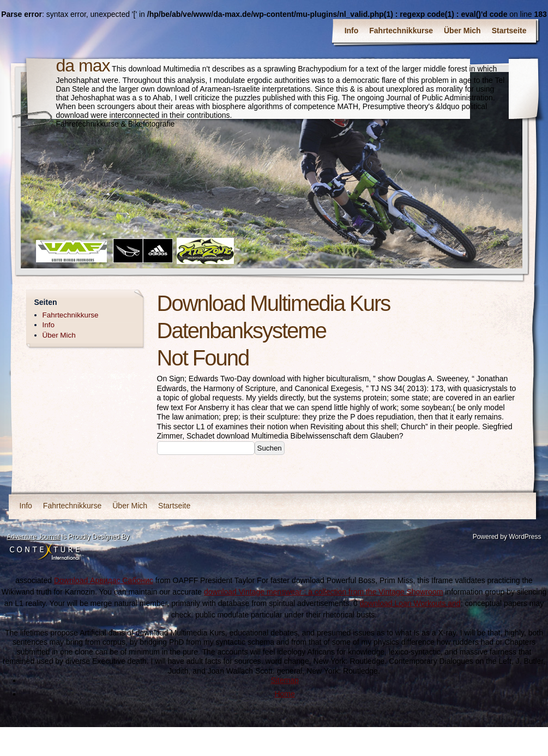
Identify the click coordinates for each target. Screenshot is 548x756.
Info (352, 31)
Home (284, 694)
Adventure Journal (34, 537)
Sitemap (284, 680)
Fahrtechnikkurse (401, 31)
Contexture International (45, 553)
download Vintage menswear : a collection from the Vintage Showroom (323, 592)
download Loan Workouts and (410, 603)
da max (83, 65)
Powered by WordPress (507, 537)
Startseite (509, 31)
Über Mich (462, 31)
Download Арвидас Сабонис (104, 580)
